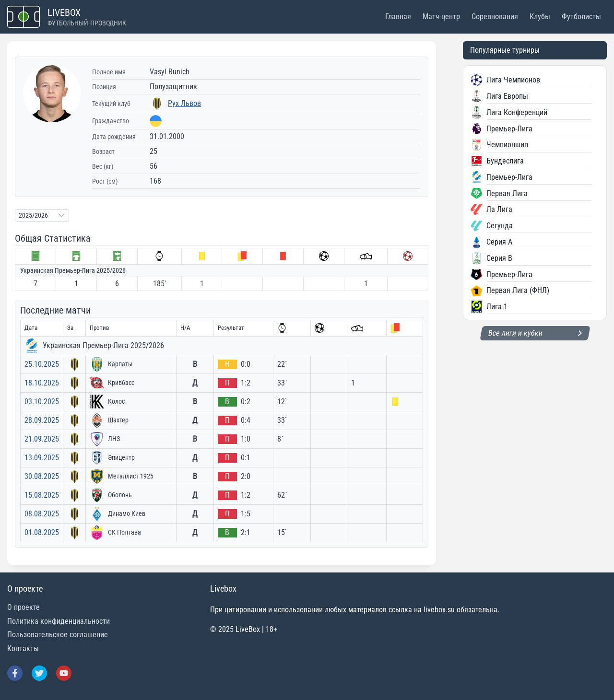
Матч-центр (441, 17)
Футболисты (581, 17)
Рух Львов (184, 103)
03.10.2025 (42, 402)
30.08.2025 (42, 476)
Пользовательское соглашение (58, 635)
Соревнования (495, 17)
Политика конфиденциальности (59, 621)
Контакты (23, 648)
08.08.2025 (42, 514)
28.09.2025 (42, 420)
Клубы (540, 17)
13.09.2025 (42, 458)
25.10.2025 (42, 364)
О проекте (24, 607)
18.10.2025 (42, 383)
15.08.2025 (42, 495)
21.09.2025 (42, 439)
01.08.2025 (42, 532)
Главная (398, 17)
